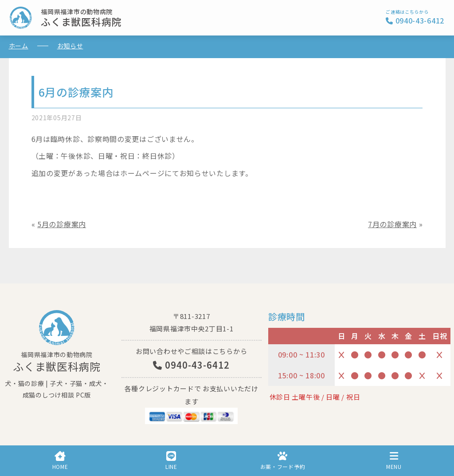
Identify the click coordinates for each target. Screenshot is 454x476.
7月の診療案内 (392, 224)
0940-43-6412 (191, 365)
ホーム (19, 46)
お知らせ (70, 46)
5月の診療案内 (62, 224)
